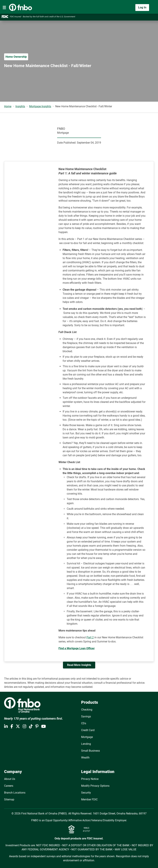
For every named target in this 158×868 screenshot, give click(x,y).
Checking (87, 710)
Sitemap (9, 799)
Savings (86, 716)
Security (86, 793)
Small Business (90, 751)
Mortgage (87, 737)
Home (8, 106)
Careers (9, 786)
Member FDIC (89, 799)
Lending (86, 744)
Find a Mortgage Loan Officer (77, 648)
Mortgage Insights (40, 106)
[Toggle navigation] (4, 8)
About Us (10, 779)
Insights (20, 106)
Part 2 (90, 637)
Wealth (85, 758)
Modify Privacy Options (95, 786)
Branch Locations (15, 793)
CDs (84, 723)
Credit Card (88, 730)
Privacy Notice (90, 779)
